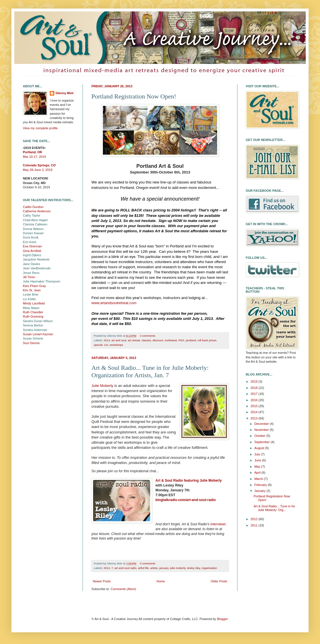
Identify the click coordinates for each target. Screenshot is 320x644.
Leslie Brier (31, 294)
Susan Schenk (33, 338)
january (164, 568)
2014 (255, 412)
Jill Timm (29, 277)
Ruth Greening (33, 316)
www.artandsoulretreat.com (114, 303)
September (262, 442)
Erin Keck (30, 242)
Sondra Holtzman (35, 330)
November (262, 430)
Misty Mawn (31, 308)
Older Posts (219, 581)
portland (191, 340)
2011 (255, 525)
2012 (255, 519)
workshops (116, 345)
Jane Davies (32, 264)
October (260, 436)
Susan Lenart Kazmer (38, 334)
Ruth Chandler (33, 312)
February (261, 485)
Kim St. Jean (32, 290)
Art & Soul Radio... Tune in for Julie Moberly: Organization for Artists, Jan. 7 (150, 371)
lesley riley (194, 568)
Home (161, 581)
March (259, 479)
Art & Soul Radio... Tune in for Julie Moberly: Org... (274, 508)
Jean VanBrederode (37, 268)
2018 (255, 388)
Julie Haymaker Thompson (42, 281)
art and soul (119, 340)
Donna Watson (33, 229)
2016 (255, 400)
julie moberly (178, 568)
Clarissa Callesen (35, 224)
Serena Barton (33, 325)
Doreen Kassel (33, 233)
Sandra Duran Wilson (38, 321)
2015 (255, 406)
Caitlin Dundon (33, 207)
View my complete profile (40, 128)
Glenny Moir (65, 93)
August (260, 448)
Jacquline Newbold (36, 259)
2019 (255, 381)
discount (158, 340)
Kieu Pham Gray (34, 286)
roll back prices (207, 340)
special (98, 345)
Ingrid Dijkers (32, 255)
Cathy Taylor (32, 215)
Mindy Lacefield (34, 303)
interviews (218, 524)
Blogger (222, 619)
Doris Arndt (31, 237)
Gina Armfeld (32, 251)
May (258, 467)
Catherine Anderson (37, 211)
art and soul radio (125, 568)
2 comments (148, 336)
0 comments (148, 563)
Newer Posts (102, 581)
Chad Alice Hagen (35, 220)
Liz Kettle (29, 299)
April (258, 473)
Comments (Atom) (123, 589)
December (262, 424)
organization (209, 568)
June (258, 460)
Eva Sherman (32, 246)
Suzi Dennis (31, 343)
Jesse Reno (31, 273)
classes (146, 340)
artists (154, 568)
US (106, 345)
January (260, 491)
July (258, 454)
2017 (255, 394)
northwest (171, 340)
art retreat (134, 340)
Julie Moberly (102, 386)
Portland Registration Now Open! (134, 96)
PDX (181, 340)
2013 (107, 340)
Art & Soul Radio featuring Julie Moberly (189, 481)
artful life (143, 568)
